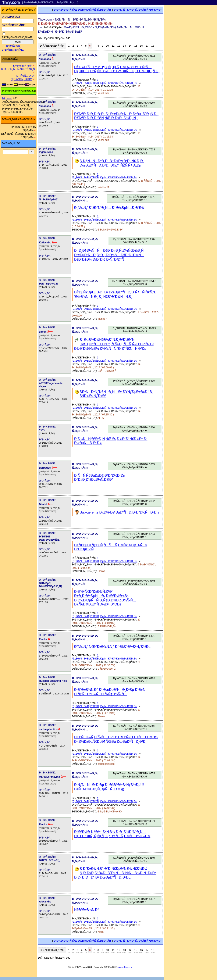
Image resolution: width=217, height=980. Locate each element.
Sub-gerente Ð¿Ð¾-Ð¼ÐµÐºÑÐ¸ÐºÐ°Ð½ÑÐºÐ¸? (120, 512)
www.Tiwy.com (126, 967)
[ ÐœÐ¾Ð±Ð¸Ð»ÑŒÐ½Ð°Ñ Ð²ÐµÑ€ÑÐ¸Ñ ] (50, 3)
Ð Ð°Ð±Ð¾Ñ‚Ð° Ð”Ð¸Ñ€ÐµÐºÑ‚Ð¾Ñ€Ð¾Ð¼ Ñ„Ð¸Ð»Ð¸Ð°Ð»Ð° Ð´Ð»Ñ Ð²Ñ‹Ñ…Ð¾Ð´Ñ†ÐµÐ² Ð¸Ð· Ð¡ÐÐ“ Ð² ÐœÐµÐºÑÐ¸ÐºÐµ (115, 873)
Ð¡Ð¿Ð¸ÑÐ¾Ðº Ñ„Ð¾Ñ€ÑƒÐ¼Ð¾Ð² (138, 10)
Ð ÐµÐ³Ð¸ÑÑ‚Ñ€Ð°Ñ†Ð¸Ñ (19, 69)
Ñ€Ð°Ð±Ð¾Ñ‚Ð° (87, 910)
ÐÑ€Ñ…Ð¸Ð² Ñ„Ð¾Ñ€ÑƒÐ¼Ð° (23, 77)
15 (136, 46)
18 (153, 46)
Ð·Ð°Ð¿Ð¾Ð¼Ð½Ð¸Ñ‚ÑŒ (17, 37)
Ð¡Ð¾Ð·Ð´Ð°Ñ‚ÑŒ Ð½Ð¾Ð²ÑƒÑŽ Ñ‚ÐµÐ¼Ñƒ (83, 10)
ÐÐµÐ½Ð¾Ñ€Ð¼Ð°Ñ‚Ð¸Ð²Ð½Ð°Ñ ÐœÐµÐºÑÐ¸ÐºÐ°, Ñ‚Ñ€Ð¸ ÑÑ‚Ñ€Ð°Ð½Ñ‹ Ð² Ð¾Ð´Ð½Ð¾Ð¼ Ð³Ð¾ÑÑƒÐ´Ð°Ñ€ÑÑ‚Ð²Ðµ (114, 344)
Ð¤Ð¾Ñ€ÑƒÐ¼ (23, 66)
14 (130, 46)
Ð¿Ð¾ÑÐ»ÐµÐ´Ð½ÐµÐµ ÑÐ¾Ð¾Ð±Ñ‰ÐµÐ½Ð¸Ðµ (105, 83)
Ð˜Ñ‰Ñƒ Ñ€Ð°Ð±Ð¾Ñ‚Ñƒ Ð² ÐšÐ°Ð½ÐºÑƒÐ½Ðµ (112, 647)
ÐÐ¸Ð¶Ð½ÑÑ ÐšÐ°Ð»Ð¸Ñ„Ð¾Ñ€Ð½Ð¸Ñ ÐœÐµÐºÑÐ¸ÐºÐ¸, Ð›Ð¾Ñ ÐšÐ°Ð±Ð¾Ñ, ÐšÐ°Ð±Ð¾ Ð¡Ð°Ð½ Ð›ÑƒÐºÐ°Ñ (110, 255)
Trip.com (7, 98)
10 (107, 46)
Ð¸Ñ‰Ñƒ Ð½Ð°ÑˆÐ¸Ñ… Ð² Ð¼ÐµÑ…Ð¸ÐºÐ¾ (109, 208)
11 (113, 46)
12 (119, 46)
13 (124, 46)
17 (147, 46)
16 (141, 46)
